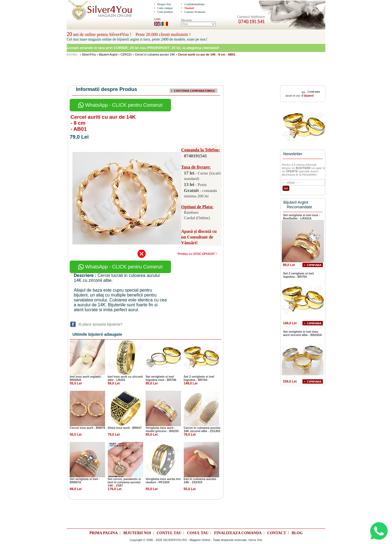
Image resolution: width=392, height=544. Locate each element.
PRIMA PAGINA (103, 533)
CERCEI (126, 54)
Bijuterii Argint (108, 54)
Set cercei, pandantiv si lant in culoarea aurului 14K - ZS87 (124, 482)
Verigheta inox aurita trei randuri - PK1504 (163, 481)
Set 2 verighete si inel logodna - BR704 (199, 378)
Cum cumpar (165, 8)
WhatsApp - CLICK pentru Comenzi (120, 105)
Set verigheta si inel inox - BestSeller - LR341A (302, 217)
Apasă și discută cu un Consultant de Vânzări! (199, 237)
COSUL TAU (198, 533)
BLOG (297, 533)
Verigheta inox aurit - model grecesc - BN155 (162, 429)
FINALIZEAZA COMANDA (238, 533)
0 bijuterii (307, 96)
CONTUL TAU (169, 533)
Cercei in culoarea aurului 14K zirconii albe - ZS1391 (202, 429)
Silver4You (89, 54)
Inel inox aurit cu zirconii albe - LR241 (125, 378)
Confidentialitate (194, 4)
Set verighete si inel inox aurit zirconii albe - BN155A (302, 333)
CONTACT (277, 533)
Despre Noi (164, 4)
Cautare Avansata (195, 12)
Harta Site (255, 540)
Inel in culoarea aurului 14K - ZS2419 (200, 481)
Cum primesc (165, 12)
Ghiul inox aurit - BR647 (125, 428)
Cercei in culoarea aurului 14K (155, 54)
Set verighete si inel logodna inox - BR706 (161, 378)
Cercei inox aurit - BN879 (87, 428)
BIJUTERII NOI (137, 533)
